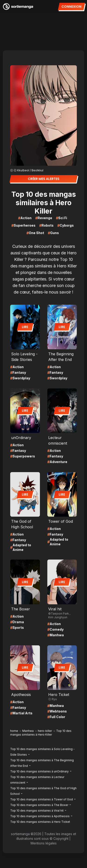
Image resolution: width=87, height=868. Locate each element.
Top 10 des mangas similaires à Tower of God (42, 799)
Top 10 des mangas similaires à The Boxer (39, 805)
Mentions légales (44, 843)
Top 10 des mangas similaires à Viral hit (37, 811)
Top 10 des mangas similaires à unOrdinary (39, 771)
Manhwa (28, 731)
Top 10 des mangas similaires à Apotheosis (40, 816)
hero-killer (45, 731)
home (14, 731)
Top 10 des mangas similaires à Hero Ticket (40, 822)
